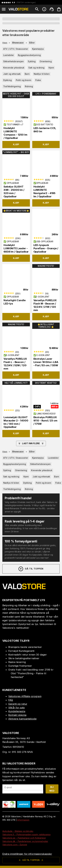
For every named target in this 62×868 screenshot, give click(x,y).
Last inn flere (31, 443)
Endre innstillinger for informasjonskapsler (27, 854)
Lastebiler (9, 55)
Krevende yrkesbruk (14, 68)
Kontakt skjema (17, 715)
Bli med (52, 789)
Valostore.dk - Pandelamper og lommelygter (25, 841)
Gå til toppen (31, 569)
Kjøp (16, 144)
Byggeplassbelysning (29, 55)
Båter (32, 43)
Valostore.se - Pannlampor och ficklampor (24, 838)
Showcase (18, 43)
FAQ (11, 700)
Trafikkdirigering (12, 86)
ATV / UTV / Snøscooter (16, 49)
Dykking (7, 80)
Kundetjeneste (17, 711)
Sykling (32, 61)
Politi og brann (24, 80)
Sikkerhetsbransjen (13, 61)
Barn (27, 74)
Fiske (38, 80)
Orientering (46, 61)
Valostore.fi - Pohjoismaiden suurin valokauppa (26, 834)
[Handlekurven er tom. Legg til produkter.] (59, 9)
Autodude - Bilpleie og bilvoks (18, 831)
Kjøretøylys (38, 49)
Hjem (5, 43)
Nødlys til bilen (42, 74)
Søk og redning (36, 68)
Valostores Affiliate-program (25, 696)
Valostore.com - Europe (15, 845)
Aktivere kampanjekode (22, 719)
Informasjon (23, 820)
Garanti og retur (18, 704)
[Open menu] (4, 9)
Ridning (29, 86)
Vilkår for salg (16, 708)
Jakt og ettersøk (12, 74)
